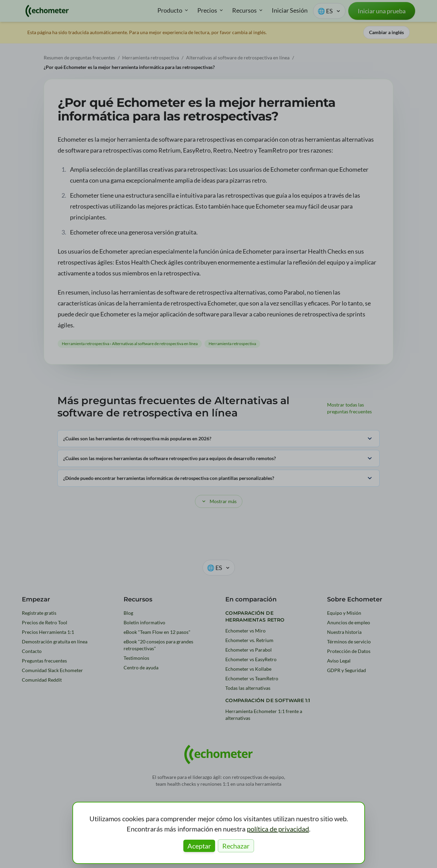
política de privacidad (278, 829)
